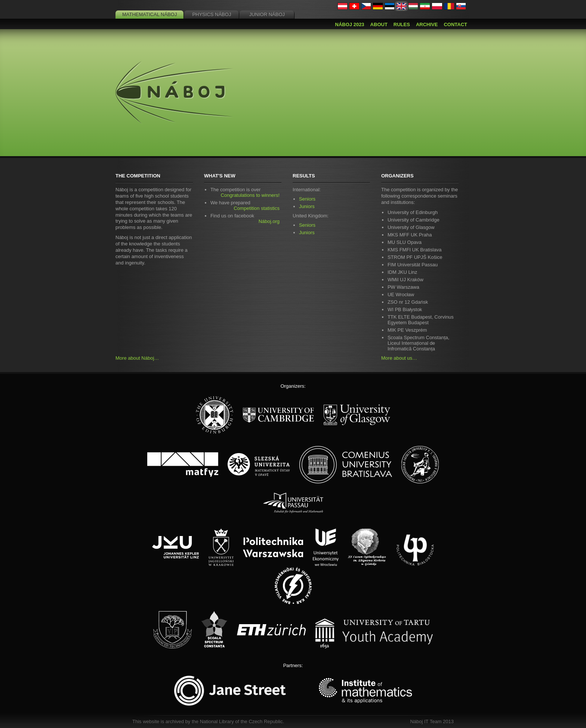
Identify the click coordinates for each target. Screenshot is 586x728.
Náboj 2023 (350, 24)
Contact (455, 24)
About (379, 24)
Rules (402, 24)
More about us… (399, 358)
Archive (427, 24)
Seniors (307, 199)
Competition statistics (257, 208)
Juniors (307, 206)
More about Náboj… (137, 358)
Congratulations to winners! (250, 195)
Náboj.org (269, 221)
